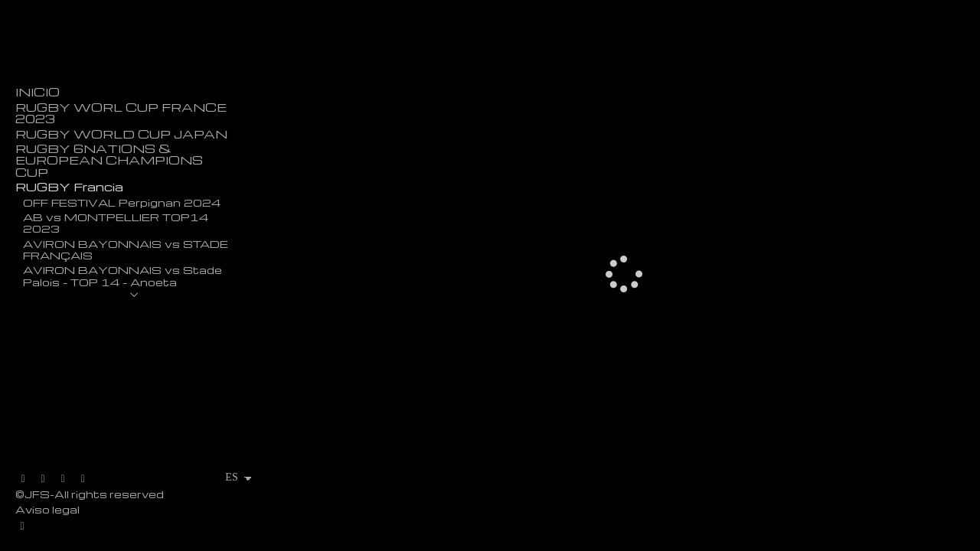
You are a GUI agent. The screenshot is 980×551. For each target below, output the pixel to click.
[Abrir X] (23, 479)
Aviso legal (47, 509)
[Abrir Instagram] (63, 479)
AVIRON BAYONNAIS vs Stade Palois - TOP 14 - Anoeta (122, 275)
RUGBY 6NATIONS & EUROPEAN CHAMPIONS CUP (109, 161)
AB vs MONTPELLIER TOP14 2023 (116, 222)
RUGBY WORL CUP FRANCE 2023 (121, 113)
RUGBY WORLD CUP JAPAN (121, 134)
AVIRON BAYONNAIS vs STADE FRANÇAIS (126, 249)
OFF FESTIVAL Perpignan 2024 (122, 202)
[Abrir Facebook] (43, 479)
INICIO (38, 92)
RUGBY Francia (69, 187)
